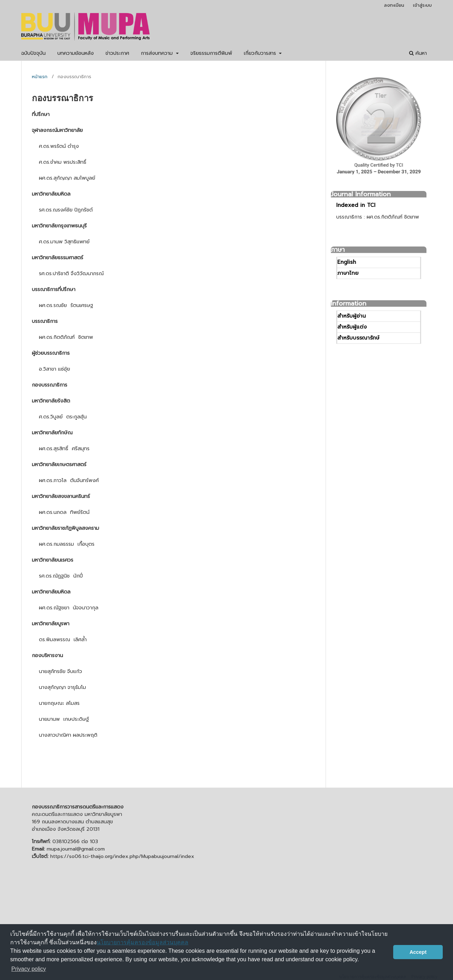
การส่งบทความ (158, 53)
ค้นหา (418, 53)
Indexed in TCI (356, 205)
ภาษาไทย (348, 273)
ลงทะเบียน (394, 5)
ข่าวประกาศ (117, 53)
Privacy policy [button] (29, 969)
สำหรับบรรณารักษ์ (358, 338)
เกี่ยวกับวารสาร (261, 53)
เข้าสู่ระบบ (422, 5)
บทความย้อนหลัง (76, 53)
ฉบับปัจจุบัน (33, 53)
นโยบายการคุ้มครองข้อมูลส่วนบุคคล (142, 942)
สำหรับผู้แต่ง (352, 327)
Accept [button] (418, 952)
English (347, 262)
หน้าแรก (40, 77)
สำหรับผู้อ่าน (352, 316)
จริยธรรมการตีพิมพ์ (211, 53)
